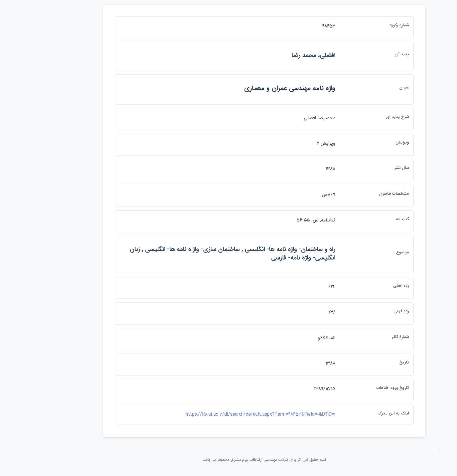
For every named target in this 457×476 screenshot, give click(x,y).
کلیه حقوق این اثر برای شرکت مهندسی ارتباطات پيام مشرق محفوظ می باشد (229, 461)
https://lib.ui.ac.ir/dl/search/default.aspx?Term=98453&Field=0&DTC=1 (225, 416)
